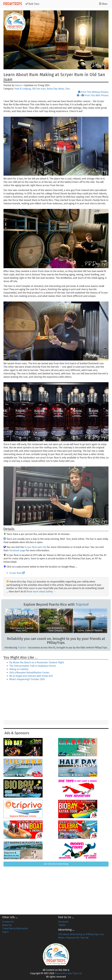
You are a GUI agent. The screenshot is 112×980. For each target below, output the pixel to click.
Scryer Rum (17, 573)
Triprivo (82, 604)
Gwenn (19, 85)
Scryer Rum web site (35, 547)
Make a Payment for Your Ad (73, 938)
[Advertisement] (56, 701)
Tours (32, 4)
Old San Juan (39, 89)
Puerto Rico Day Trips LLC (68, 973)
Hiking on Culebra (19, 669)
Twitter (62, 925)
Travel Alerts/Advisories (15, 928)
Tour (68, 89)
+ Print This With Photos (93, 95)
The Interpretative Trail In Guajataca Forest (33, 666)
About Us (7, 925)
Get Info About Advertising (56, 864)
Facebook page (17, 550)
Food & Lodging (23, 89)
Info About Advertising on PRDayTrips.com (81, 934)
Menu (103, 4)
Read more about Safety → (41, 592)
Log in (5, 932)
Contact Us (8, 922)
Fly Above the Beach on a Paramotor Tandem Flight (37, 662)
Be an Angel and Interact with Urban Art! (31, 676)
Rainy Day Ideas (55, 89)
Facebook (63, 922)
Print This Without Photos (93, 92)
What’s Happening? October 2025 (27, 679)
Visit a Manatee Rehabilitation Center (29, 673)
